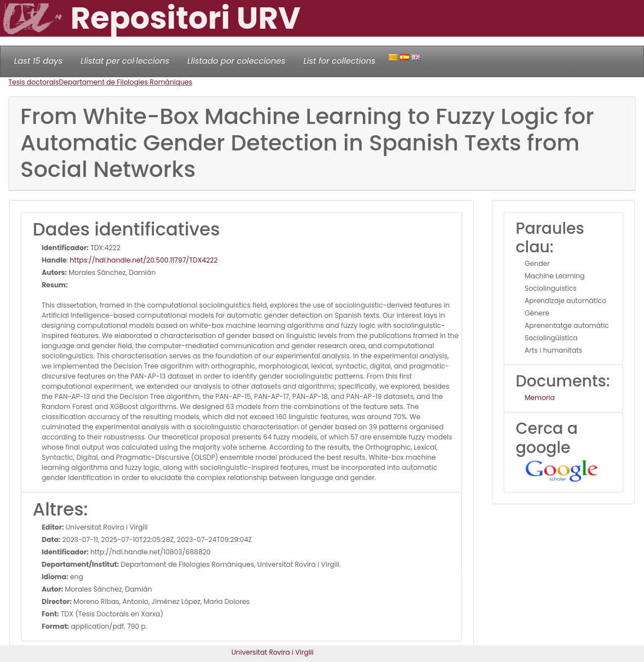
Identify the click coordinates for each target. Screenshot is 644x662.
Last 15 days (38, 61)
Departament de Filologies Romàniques (126, 82)
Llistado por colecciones (237, 61)
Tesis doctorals (34, 82)
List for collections (339, 61)
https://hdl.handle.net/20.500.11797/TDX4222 (144, 260)
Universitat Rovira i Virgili (273, 652)
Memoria (539, 397)
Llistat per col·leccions (125, 61)
